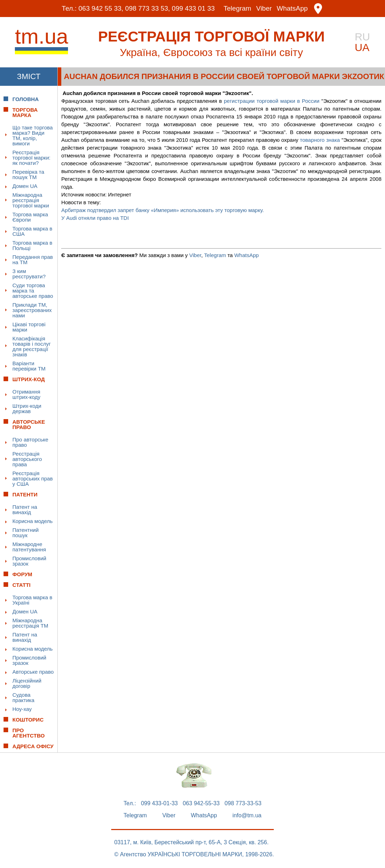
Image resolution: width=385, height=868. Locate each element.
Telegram (238, 9)
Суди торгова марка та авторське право (33, 291)
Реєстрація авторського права (27, 459)
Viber (264, 9)
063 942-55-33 (201, 803)
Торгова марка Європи (30, 217)
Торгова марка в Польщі (32, 245)
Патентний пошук (26, 533)
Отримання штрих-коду (26, 394)
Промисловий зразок (29, 561)
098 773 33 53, (148, 9)
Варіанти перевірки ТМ (29, 366)
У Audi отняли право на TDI (95, 218)
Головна (26, 99)
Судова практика (23, 697)
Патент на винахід (25, 510)
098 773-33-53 (243, 803)
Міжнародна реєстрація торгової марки (31, 200)
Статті (21, 585)
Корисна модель (33, 521)
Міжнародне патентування (29, 547)
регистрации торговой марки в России (272, 101)
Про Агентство (29, 733)
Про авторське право (30, 442)
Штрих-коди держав (27, 408)
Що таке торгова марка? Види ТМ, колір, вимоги (33, 135)
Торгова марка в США (32, 231)
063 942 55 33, (101, 9)
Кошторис (28, 720)
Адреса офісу (33, 746)
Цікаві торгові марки (29, 327)
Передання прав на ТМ (33, 260)
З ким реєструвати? (29, 274)
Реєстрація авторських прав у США (33, 478)
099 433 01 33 (193, 9)
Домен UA (25, 186)
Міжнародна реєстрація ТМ (30, 623)
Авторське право (33, 672)
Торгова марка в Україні (32, 600)
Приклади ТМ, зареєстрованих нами (32, 310)
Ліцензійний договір (27, 683)
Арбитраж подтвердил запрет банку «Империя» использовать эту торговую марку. (163, 210)
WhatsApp (293, 9)
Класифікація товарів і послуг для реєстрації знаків (32, 346)
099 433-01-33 (159, 803)
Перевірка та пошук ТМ (28, 174)
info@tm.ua (247, 816)
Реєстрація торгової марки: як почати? (31, 158)
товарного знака (320, 140)
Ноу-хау (22, 709)
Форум (22, 574)
